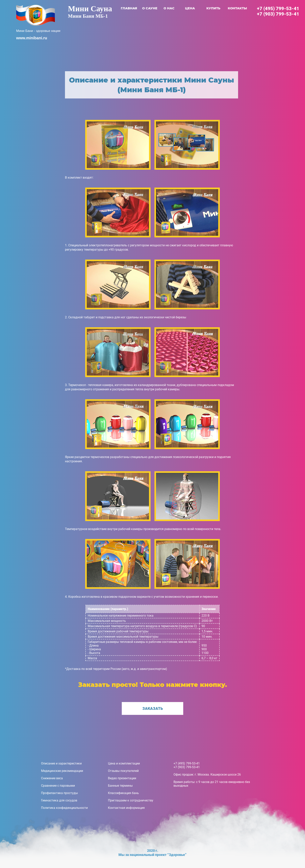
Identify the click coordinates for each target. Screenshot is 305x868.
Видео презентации (122, 778)
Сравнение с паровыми (58, 786)
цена (190, 8)
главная (129, 8)
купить (213, 8)
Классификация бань (123, 793)
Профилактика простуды (59, 793)
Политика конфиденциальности (64, 808)
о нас (169, 8)
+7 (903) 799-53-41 (278, 14)
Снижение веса (52, 778)
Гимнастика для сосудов (59, 800)
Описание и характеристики (61, 763)
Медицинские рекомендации (62, 771)
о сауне (150, 8)
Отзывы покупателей (123, 771)
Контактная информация (126, 808)
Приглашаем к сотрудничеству (131, 800)
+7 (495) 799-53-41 (278, 9)
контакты (237, 8)
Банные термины (120, 786)
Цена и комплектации (124, 763)
